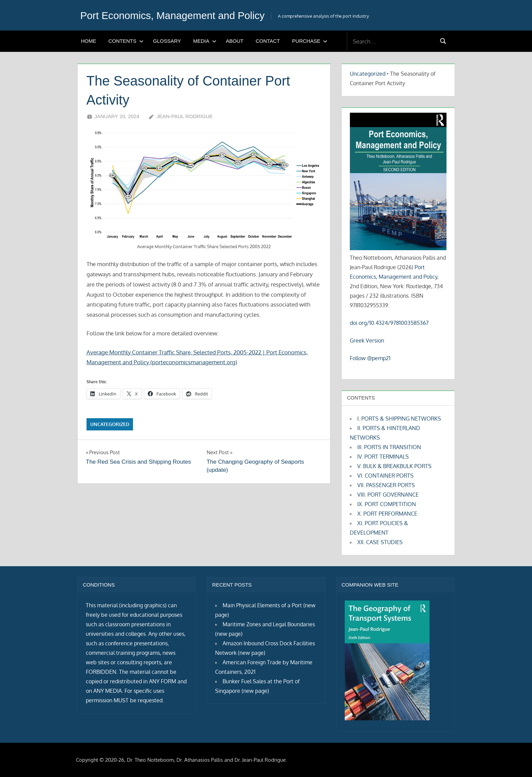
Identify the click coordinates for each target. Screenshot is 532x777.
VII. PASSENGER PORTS (386, 485)
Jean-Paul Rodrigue (185, 116)
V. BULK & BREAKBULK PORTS (394, 466)
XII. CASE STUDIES (380, 542)
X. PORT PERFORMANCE (387, 514)
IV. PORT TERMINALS (383, 457)
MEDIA (205, 41)
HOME (89, 41)
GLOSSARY (167, 41)
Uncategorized (110, 424)
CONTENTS (126, 41)
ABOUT (235, 41)
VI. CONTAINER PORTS (385, 476)
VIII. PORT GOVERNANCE (388, 495)
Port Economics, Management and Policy (180, 15)
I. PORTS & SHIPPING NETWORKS (399, 419)
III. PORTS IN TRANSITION (389, 447)
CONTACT (268, 41)
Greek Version (367, 340)
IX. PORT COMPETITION (387, 504)
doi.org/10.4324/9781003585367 (389, 323)
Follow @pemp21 (370, 358)
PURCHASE (310, 41)
